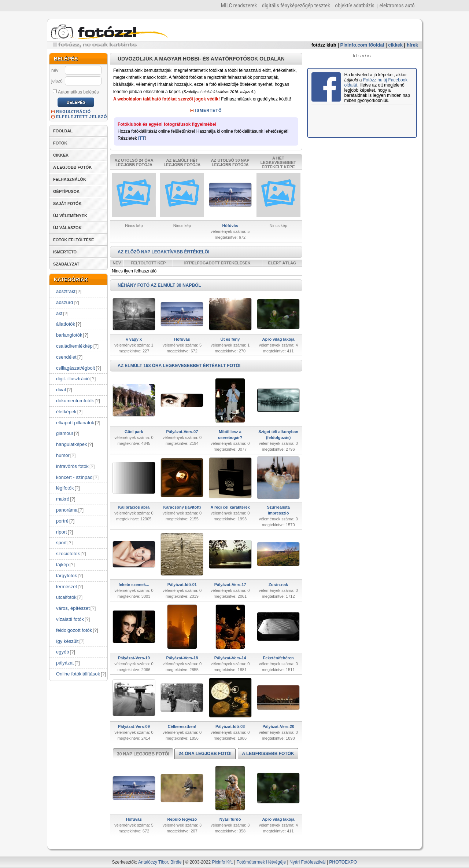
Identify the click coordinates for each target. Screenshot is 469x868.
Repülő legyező (182, 819)
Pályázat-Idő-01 (182, 585)
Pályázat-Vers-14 (230, 658)
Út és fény (230, 339)
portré (62, 521)
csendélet (66, 357)
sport (61, 543)
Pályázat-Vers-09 (134, 726)
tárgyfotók (67, 576)
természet (67, 587)
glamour (65, 433)
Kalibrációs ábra (134, 507)
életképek (66, 412)
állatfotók (66, 324)
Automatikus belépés (76, 92)
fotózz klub (324, 45)
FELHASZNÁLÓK (70, 179)
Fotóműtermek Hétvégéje (261, 862)
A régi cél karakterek (230, 507)
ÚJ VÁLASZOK (67, 228)
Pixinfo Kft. (222, 862)
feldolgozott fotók (74, 630)
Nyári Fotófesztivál (308, 862)
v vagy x (134, 339)
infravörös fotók (72, 466)
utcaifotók (66, 597)
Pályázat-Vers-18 (182, 658)
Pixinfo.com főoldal (362, 45)
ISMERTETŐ (65, 252)
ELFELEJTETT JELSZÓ (82, 117)
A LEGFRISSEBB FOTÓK (268, 754)
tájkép (62, 565)
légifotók (65, 488)
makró (63, 499)
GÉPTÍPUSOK (66, 191)
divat (61, 390)
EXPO (343, 862)
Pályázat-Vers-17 (230, 585)
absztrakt (66, 291)
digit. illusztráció (73, 379)
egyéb (62, 652)
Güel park (134, 432)
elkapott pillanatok (75, 423)
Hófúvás (230, 226)
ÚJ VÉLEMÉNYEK (70, 216)
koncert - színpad (74, 477)
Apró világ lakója (278, 339)
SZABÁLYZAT (66, 264)
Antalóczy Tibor (153, 862)
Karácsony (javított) (182, 507)
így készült (67, 641)
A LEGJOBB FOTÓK (72, 167)
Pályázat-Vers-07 (182, 432)
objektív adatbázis (355, 6)
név (55, 70)
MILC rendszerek (239, 6)
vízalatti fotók (70, 619)
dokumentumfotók (75, 401)
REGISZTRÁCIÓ (73, 111)
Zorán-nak (278, 585)
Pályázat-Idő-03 (230, 726)
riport (62, 532)
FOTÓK (60, 143)
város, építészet (73, 608)
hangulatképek (72, 444)
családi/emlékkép (74, 346)
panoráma (67, 510)
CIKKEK (61, 155)
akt (59, 313)
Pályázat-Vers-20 (278, 726)
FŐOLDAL (63, 131)
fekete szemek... (134, 585)
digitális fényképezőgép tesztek (296, 6)
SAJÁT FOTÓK (67, 204)
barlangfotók (69, 335)
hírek (412, 45)
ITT (141, 138)
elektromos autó (397, 6)
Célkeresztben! (182, 726)
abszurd (64, 302)
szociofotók (68, 554)
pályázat (65, 663)
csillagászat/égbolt (75, 368)
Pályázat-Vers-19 (134, 658)
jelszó (57, 81)
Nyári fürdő (230, 819)
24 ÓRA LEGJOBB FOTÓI (205, 754)
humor (63, 455)
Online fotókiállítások (78, 674)
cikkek (395, 45)
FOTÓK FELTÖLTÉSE (73, 240)
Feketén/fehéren (278, 658)
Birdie (176, 862)
